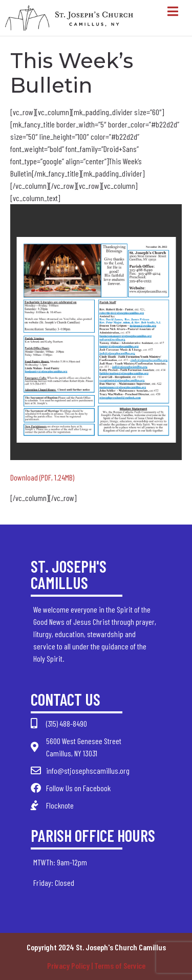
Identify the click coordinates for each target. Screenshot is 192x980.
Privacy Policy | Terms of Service (96, 965)
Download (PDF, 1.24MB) (42, 477)
